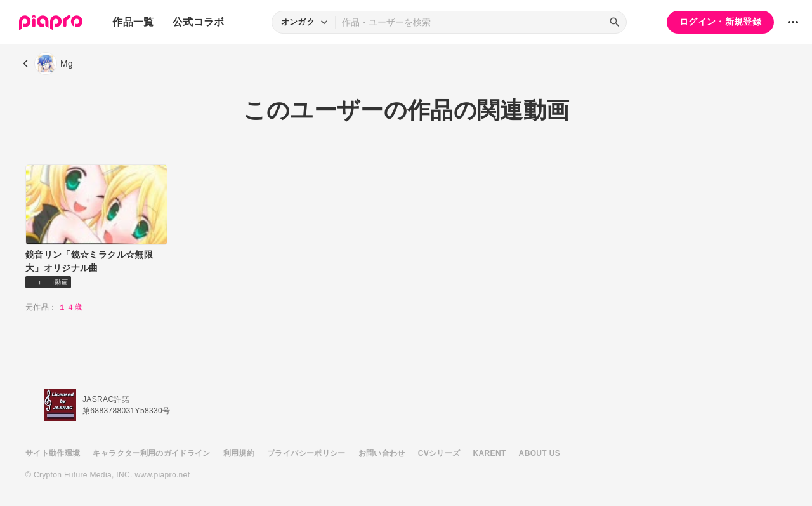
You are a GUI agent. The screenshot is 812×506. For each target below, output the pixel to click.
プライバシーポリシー (306, 453)
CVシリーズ (439, 453)
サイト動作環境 (53, 453)
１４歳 (70, 307)
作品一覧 (133, 22)
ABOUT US (540, 453)
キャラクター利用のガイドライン (151, 453)
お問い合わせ (382, 453)
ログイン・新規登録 (720, 22)
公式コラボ (199, 22)
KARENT (490, 453)
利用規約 (239, 453)
